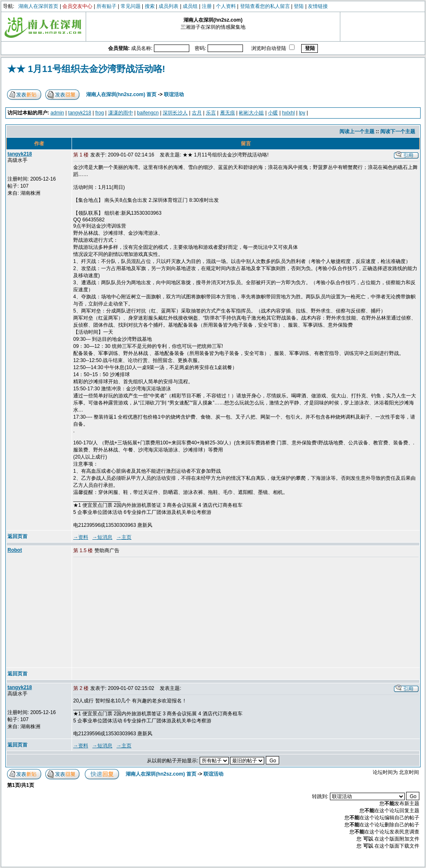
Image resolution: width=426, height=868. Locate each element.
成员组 (190, 6)
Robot (15, 550)
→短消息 (102, 537)
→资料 (81, 537)
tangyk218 (80, 113)
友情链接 (318, 6)
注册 (207, 6)
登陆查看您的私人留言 (265, 6)
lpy (302, 113)
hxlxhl (289, 113)
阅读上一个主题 (357, 131)
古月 (197, 113)
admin (57, 113)
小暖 (273, 113)
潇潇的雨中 (121, 113)
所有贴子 (106, 6)
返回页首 (17, 536)
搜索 (150, 6)
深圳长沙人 (175, 113)
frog (100, 113)
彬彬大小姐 (251, 113)
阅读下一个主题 (398, 131)
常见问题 (131, 6)
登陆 (299, 6)
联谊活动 (174, 94)
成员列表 (168, 6)
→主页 (124, 537)
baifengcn (148, 113)
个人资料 (226, 6)
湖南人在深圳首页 (38, 6)
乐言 (211, 113)
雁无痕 (228, 113)
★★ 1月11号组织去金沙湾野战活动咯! (86, 69)
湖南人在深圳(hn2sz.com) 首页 (121, 94)
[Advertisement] (137, 613)
